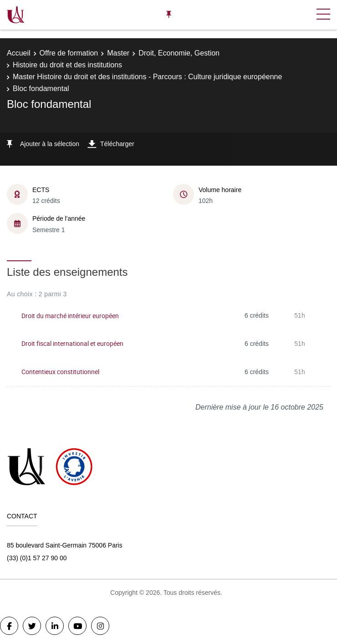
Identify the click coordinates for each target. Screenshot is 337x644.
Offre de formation (69, 53)
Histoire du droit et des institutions (67, 65)
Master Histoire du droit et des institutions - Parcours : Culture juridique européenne (147, 77)
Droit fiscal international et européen (72, 343)
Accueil (19, 53)
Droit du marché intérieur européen (70, 316)
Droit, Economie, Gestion (179, 53)
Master (118, 53)
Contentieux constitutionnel (60, 372)
